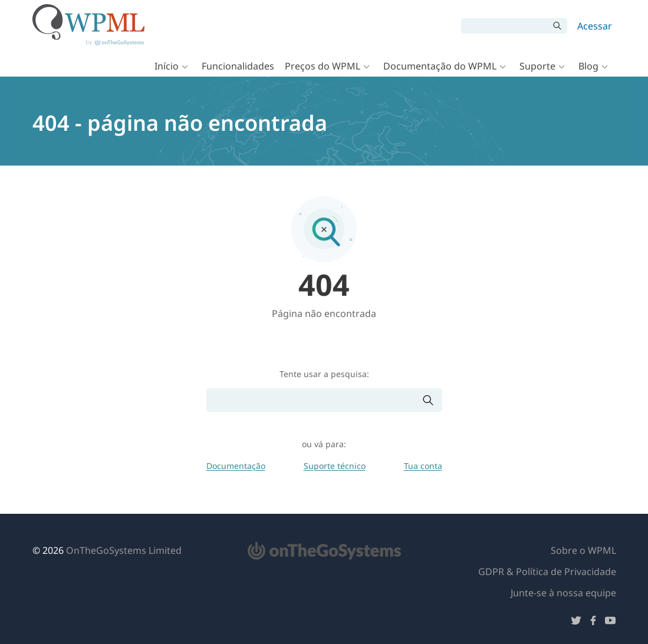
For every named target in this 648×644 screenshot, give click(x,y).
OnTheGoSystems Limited (124, 550)
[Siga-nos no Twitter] (576, 622)
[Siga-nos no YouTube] (610, 622)
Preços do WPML (323, 66)
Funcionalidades (238, 66)
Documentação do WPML (440, 66)
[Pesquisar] (505, 26)
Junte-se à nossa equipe (563, 593)
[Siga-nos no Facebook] (593, 622)
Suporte (537, 66)
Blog (588, 66)
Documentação (236, 466)
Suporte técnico (335, 466)
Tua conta (423, 466)
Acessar (595, 26)
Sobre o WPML (583, 550)
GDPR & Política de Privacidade (547, 572)
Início (167, 66)
